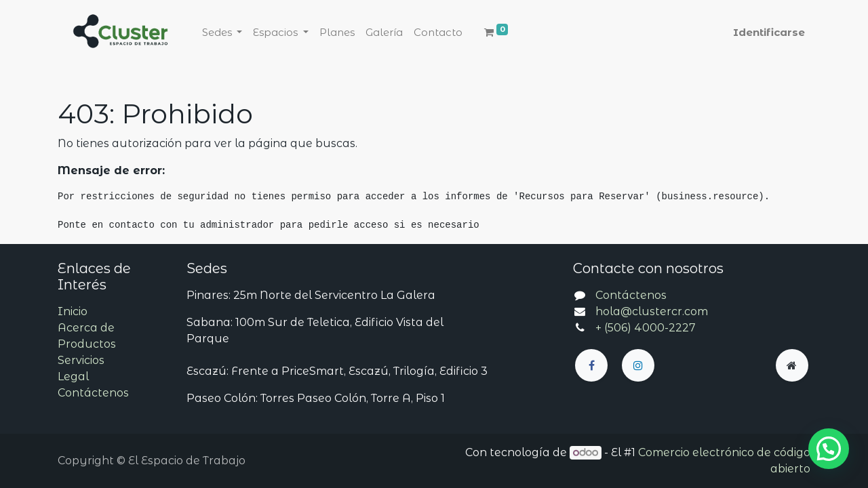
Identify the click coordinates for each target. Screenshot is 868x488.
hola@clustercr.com (652, 311)
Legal (73, 377)
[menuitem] (337, 33)
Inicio (73, 311)
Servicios (81, 360)
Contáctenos (93, 393)
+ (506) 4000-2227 (646, 328)
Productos (87, 344)
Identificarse (769, 32)
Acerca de (86, 328)
